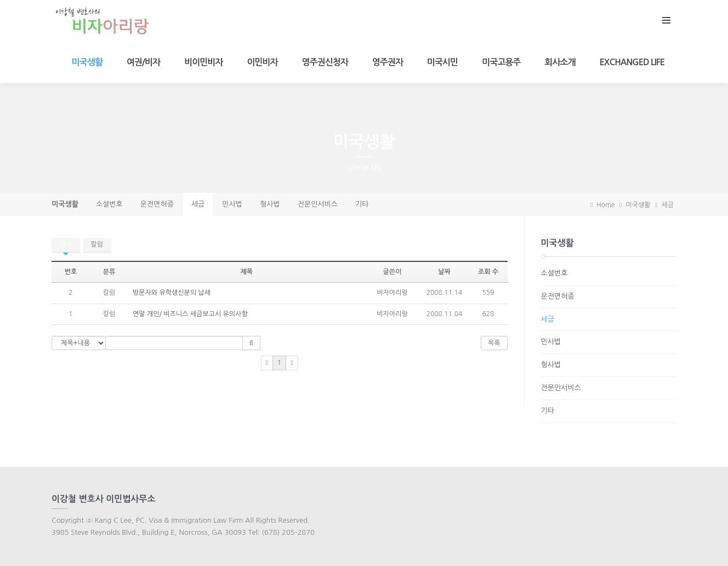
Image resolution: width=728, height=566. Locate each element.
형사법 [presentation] (270, 204)
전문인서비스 (561, 388)
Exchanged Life (632, 62)
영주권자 (388, 62)
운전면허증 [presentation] (157, 204)
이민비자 (262, 62)
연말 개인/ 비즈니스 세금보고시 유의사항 (190, 314)
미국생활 (87, 62)
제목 (246, 272)
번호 (71, 272)
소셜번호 (554, 273)
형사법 (551, 365)
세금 (667, 205)
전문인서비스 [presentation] (318, 204)
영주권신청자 (325, 62)
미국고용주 (501, 62)
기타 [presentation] (362, 204)
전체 (66, 244)
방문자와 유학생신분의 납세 (172, 293)
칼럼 (97, 244)
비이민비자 (203, 62)
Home (602, 205)
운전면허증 (558, 296)
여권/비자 (143, 62)
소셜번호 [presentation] (109, 204)
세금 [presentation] (198, 204)
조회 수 (488, 272)
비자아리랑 (392, 293)
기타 (548, 411)
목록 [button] (494, 343)
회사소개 (560, 62)
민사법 (551, 342)
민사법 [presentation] (232, 204)
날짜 (444, 272)
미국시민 (442, 62)
